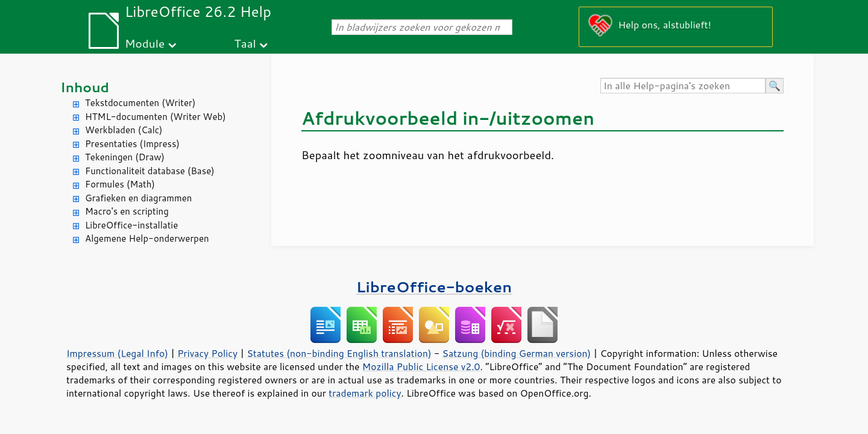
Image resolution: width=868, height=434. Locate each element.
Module (145, 43)
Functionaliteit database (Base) (150, 171)
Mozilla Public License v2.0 (421, 366)
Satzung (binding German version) (517, 353)
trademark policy (365, 393)
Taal (245, 43)
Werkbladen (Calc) (124, 130)
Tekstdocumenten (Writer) (140, 103)
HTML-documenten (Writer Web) (156, 117)
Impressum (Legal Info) (117, 353)
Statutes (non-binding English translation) (339, 353)
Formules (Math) (120, 184)
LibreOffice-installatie (131, 225)
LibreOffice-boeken (434, 287)
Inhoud (85, 87)
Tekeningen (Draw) (125, 157)
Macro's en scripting (127, 211)
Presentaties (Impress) (132, 144)
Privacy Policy (207, 353)
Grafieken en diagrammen (138, 198)
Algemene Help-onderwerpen (147, 238)
